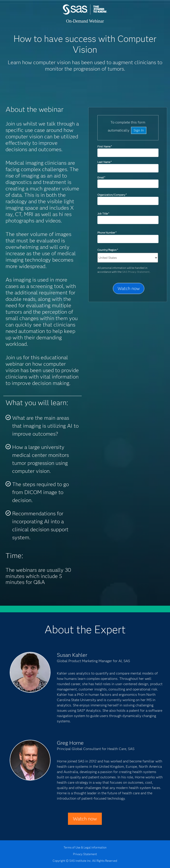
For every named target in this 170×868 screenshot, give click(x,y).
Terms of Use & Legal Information (85, 847)
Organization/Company (112, 195)
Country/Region (108, 250)
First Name (105, 146)
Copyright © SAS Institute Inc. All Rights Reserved (85, 861)
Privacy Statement (85, 854)
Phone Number (107, 233)
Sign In (139, 130)
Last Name (104, 162)
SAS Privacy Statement (136, 272)
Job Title (103, 214)
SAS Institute (85, 14)
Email (101, 177)
